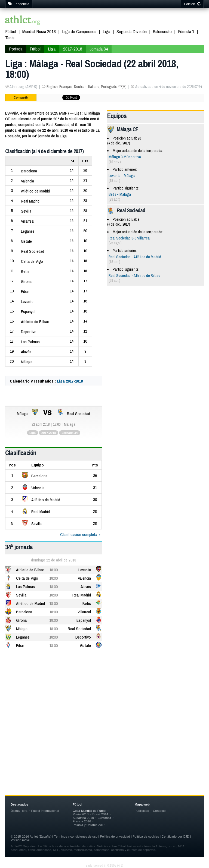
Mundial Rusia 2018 (39, 31)
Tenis (10, 38)
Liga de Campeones (79, 31)
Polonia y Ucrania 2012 (89, 825)
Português (109, 87)
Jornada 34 (99, 49)
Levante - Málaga (122, 176)
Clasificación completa (79, 534)
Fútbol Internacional (45, 811)
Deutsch (80, 87)
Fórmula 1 (186, 31)
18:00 (53, 570)
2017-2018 (73, 49)
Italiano (94, 87)
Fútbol (11, 31)
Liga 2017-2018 (70, 381)
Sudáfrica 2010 (83, 818)
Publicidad (142, 811)
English (52, 87)
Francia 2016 (82, 821)
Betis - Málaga (120, 194)
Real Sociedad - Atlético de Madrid (135, 257)
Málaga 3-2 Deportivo (125, 157)
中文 (122, 87)
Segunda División (132, 31)
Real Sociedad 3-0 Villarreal (130, 238)
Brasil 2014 (100, 814)
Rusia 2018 (81, 814)
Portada (16, 49)
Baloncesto (162, 31)
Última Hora (19, 811)
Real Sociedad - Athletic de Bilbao (134, 276)
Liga (106, 31)
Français (66, 87)
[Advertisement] (104, 696)
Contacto (159, 811)
